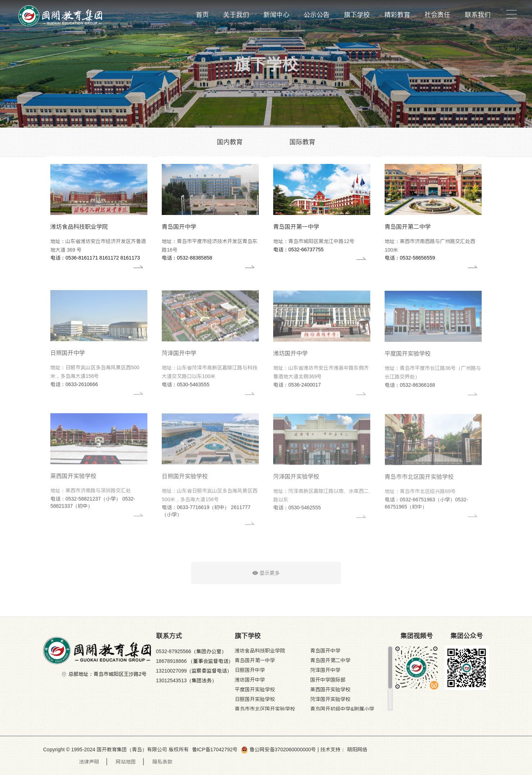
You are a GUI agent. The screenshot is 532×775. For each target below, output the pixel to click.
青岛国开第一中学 (255, 660)
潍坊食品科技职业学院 (260, 651)
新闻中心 (276, 15)
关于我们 (236, 15)
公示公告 (317, 15)
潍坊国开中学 (250, 680)
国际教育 (302, 142)
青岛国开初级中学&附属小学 (342, 709)
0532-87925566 (174, 651)
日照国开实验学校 (255, 699)
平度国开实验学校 (255, 689)
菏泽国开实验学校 (330, 699)
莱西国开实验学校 (330, 689)
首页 (202, 15)
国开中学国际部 (328, 680)
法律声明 (89, 762)
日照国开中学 (250, 670)
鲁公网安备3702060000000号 (278, 749)
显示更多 (266, 578)
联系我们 (478, 15)
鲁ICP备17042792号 (215, 749)
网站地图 (126, 762)
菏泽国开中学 (325, 670)
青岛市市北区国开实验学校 (265, 709)
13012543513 (171, 680)
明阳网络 (357, 749)
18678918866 (172, 661)
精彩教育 (397, 15)
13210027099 (171, 671)
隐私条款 (162, 762)
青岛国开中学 (325, 651)
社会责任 (437, 15)
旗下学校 (357, 15)
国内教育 (230, 142)
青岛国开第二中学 (330, 660)
